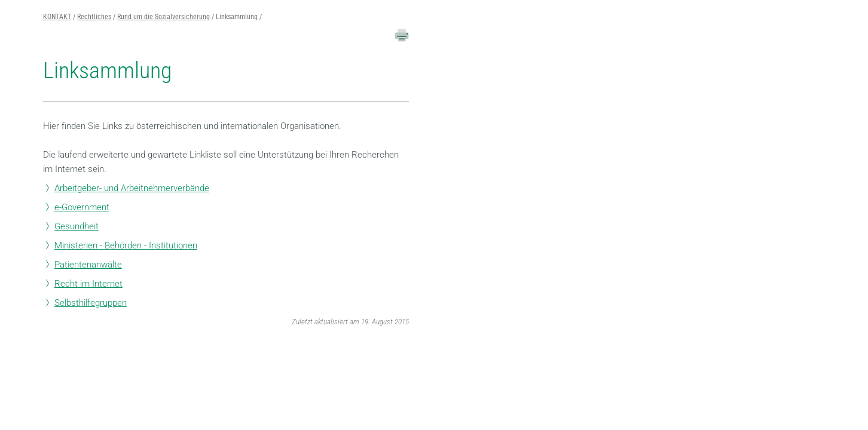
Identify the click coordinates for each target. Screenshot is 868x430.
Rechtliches (94, 17)
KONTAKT (57, 17)
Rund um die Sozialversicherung (163, 17)
